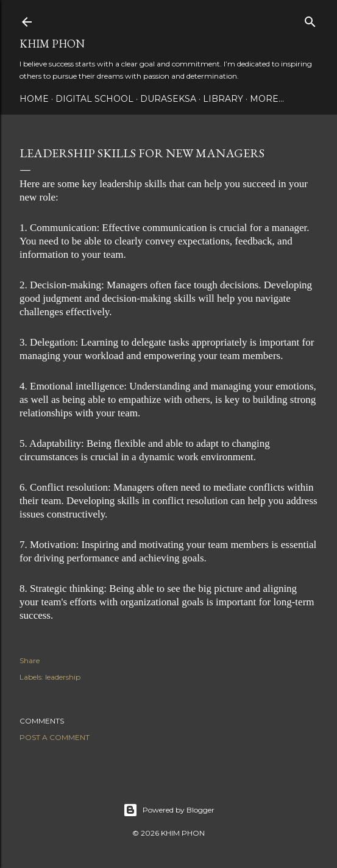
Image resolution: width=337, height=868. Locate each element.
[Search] (310, 19)
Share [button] (30, 660)
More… (267, 99)
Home (34, 99)
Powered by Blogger (169, 810)
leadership (63, 677)
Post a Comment (55, 737)
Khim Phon (52, 44)
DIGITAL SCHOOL (94, 99)
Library (223, 99)
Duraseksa (168, 99)
